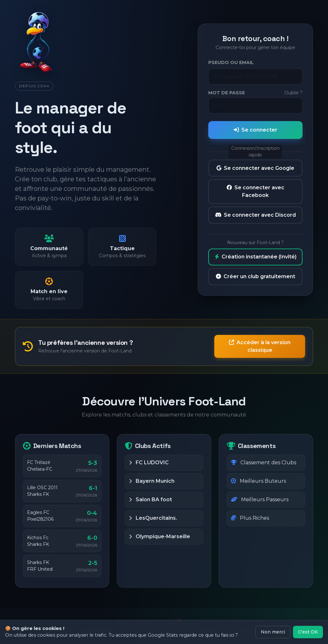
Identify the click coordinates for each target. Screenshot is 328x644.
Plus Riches (250, 518)
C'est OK (308, 632)
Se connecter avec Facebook (256, 191)
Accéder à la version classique (260, 346)
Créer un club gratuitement (256, 276)
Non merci (273, 632)
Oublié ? (293, 93)
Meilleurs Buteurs (258, 481)
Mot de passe (227, 93)
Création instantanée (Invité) (256, 257)
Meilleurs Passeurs (260, 499)
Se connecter (256, 130)
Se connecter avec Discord (255, 215)
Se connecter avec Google (255, 168)
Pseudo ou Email (231, 62)
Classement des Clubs (264, 463)
